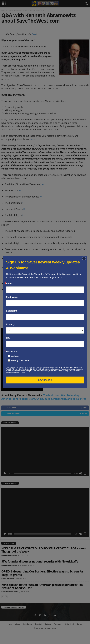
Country (10, 324)
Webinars (16, 356)
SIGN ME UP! (45, 380)
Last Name (12, 311)
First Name (12, 297)
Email (9, 284)
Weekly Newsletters (21, 360)
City (8, 338)
